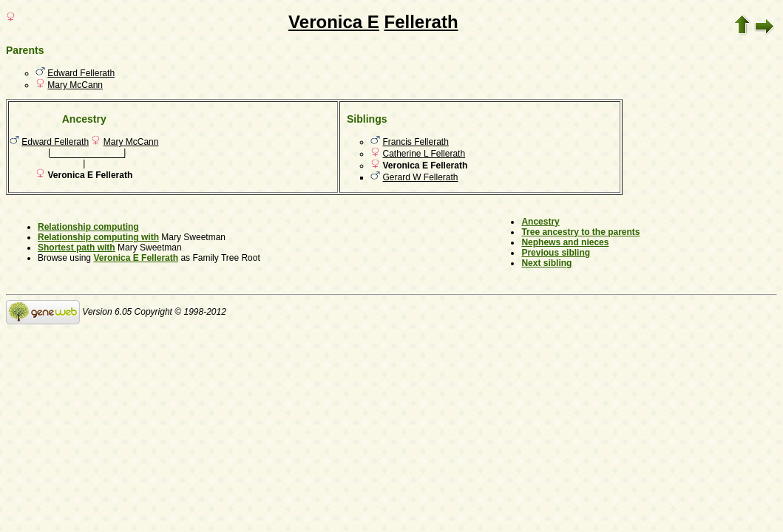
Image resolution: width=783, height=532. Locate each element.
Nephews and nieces (565, 242)
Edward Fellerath (81, 73)
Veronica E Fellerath (136, 258)
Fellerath (421, 22)
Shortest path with (77, 248)
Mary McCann (75, 85)
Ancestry (540, 222)
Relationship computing (88, 227)
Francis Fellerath (416, 142)
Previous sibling (556, 253)
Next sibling (546, 263)
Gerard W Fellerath (421, 177)
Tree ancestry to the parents (580, 232)
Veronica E (334, 22)
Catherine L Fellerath (424, 154)
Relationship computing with (98, 237)
